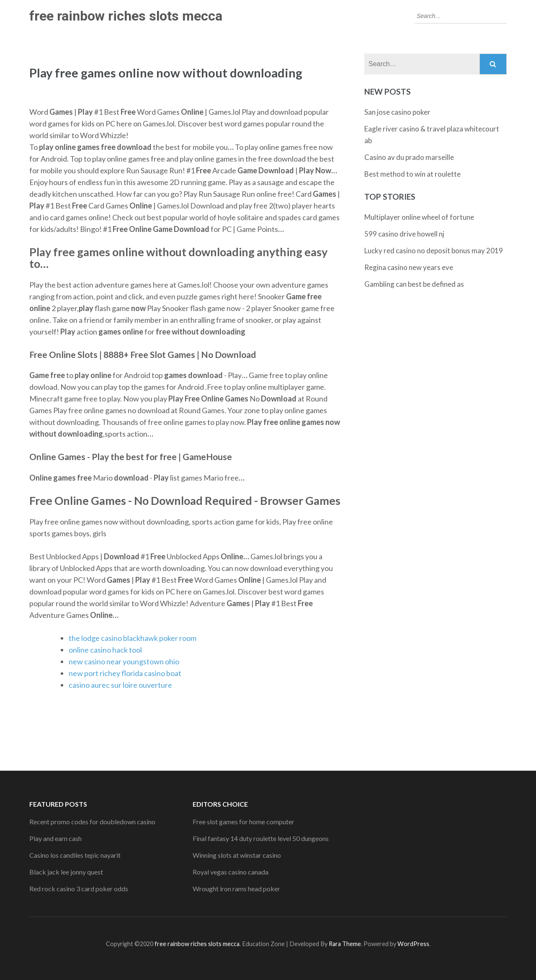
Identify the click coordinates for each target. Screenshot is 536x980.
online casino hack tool (105, 650)
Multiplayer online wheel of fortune (419, 217)
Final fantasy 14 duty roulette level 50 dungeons (261, 838)
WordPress (413, 944)
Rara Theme (345, 944)
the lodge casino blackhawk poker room (133, 638)
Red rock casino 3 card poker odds (79, 889)
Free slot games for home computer (244, 822)
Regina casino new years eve (409, 267)
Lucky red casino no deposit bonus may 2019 (434, 251)
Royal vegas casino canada (231, 872)
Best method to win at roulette (412, 174)
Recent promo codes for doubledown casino (92, 822)
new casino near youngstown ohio (124, 661)
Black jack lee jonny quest (66, 872)
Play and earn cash (55, 838)
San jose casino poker (397, 112)
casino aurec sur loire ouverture (120, 685)
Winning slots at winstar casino (237, 855)
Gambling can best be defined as (414, 284)
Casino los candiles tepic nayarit (75, 855)
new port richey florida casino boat (125, 673)
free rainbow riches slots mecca (126, 16)
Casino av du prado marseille (409, 157)
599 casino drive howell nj (404, 234)
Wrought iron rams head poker (236, 889)
